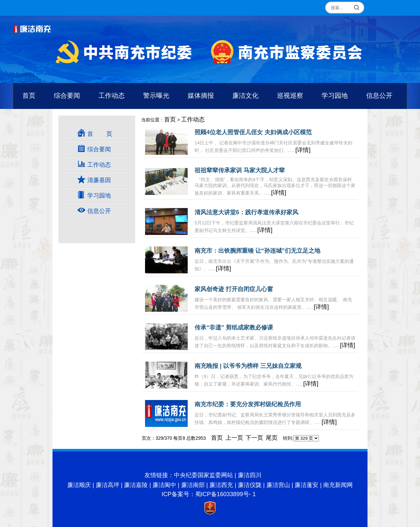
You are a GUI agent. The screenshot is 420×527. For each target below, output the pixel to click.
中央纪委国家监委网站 (203, 475)
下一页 (254, 438)
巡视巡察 (290, 95)
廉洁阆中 (164, 485)
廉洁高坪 (108, 485)
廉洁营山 (278, 485)
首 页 (100, 134)
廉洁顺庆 (79, 485)
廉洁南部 (193, 485)
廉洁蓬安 (306, 485)
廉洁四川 (250, 475)
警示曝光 (156, 95)
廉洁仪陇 (250, 485)
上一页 (234, 438)
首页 (29, 95)
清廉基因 (99, 180)
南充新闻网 (338, 485)
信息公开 (379, 95)
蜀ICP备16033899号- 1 (226, 494)
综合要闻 (67, 95)
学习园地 (335, 95)
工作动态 (112, 95)
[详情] (303, 150)
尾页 (272, 438)
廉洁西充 (221, 485)
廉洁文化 (245, 95)
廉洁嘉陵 (136, 485)
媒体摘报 (201, 95)
